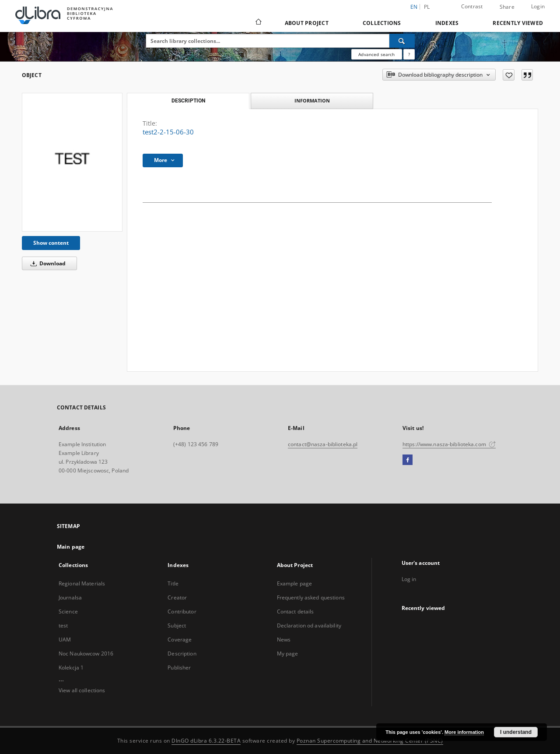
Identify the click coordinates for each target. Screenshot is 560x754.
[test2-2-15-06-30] (72, 162)
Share (507, 7)
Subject (177, 625)
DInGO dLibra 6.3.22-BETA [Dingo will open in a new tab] (206, 741)
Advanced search (376, 54)
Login (538, 6)
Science (68, 611)
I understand (516, 732)
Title (173, 583)
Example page (294, 583)
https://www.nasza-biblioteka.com (449, 444)
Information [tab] (312, 100)
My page (288, 654)
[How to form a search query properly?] (409, 54)
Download (47, 263)
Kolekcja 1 (71, 668)
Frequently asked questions (311, 597)
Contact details (296, 611)
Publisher (179, 668)
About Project (307, 23)
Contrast (472, 6)
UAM (65, 639)
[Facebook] (408, 460)
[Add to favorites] (509, 75)
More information (464, 732)
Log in (409, 579)
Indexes (447, 23)
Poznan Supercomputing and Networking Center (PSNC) (370, 741)
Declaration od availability (309, 625)
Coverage (180, 639)
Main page (71, 547)
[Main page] (258, 23)
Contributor (182, 611)
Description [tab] (188, 101)
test (63, 625)
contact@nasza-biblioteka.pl (323, 444)
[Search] (402, 41)
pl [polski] (427, 7)
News (284, 639)
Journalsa (70, 597)
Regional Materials (82, 583)
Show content (51, 243)
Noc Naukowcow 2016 (86, 654)
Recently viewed (518, 23)
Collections (382, 23)
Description (182, 654)
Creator (177, 597)
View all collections (82, 690)
